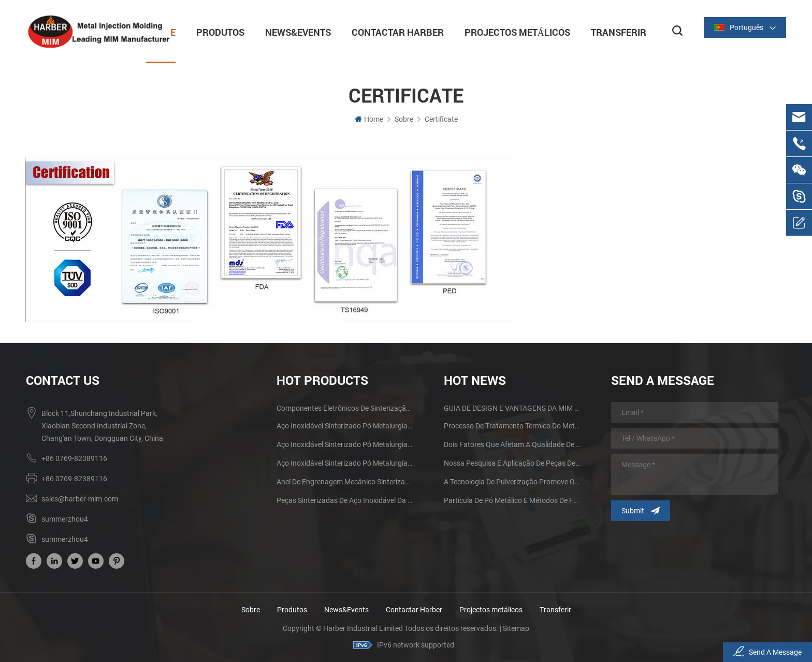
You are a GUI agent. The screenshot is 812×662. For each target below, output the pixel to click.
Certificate (441, 119)
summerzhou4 (65, 519)
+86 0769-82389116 (74, 458)
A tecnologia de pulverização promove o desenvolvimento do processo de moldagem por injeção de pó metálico (512, 481)
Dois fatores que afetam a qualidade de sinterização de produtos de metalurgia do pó (512, 444)
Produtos (216, 31)
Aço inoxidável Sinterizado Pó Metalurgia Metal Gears (345, 444)
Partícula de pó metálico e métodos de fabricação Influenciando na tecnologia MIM (512, 500)
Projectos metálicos (513, 31)
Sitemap (516, 628)
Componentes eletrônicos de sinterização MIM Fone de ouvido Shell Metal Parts (345, 408)
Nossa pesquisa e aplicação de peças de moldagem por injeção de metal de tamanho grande (512, 463)
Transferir (614, 31)
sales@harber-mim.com (80, 498)
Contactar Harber (393, 31)
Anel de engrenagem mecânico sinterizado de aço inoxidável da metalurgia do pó (345, 481)
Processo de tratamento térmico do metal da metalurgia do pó (512, 425)
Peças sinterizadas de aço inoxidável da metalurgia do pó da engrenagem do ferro (345, 500)
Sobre (404, 119)
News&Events (293, 31)
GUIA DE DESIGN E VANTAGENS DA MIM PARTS (512, 408)
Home (369, 119)
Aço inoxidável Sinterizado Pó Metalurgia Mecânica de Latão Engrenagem (345, 425)
